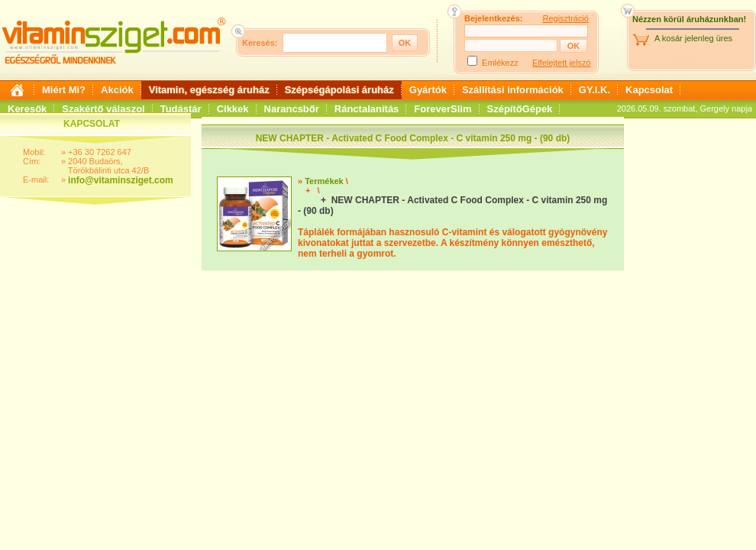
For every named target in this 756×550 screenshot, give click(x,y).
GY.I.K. (594, 90)
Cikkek (233, 109)
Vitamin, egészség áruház (209, 90)
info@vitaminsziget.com (121, 180)
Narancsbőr (292, 109)
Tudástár (181, 109)
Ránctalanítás (367, 109)
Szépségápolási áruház (339, 90)
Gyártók (428, 90)
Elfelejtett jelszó (561, 63)
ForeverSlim (443, 109)
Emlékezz (500, 63)
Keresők (27, 109)
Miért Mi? (64, 90)
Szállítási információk (513, 90)
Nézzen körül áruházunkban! (689, 19)
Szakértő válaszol (103, 109)
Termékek (324, 181)
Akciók (117, 90)
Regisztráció (565, 18)
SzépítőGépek (520, 109)
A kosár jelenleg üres (693, 38)
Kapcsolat (649, 90)
